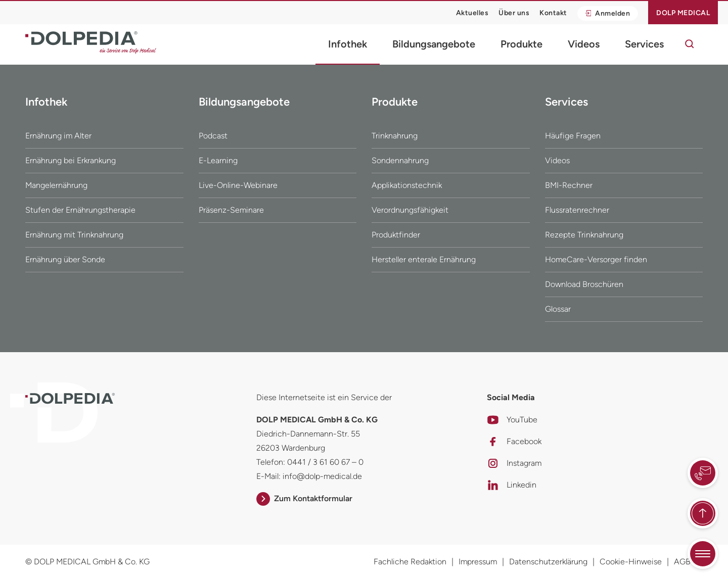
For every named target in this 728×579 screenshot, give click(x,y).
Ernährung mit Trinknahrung (74, 235)
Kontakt (553, 13)
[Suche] (690, 44)
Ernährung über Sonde (65, 259)
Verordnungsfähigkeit (410, 210)
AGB (682, 562)
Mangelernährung (56, 185)
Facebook (514, 442)
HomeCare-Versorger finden (596, 259)
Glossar (558, 309)
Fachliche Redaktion (410, 562)
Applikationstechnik (407, 185)
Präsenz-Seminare (231, 210)
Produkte (521, 44)
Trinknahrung (395, 136)
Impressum (478, 562)
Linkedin (512, 485)
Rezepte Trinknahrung (584, 235)
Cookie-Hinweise (631, 562)
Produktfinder (396, 235)
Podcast (213, 136)
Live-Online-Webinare (238, 185)
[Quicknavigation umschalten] (703, 554)
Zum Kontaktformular (304, 498)
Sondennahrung (400, 160)
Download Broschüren (584, 284)
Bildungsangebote (434, 44)
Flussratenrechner (577, 210)
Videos (584, 44)
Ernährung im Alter (58, 136)
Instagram (514, 463)
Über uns (514, 13)
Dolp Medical (683, 13)
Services (644, 44)
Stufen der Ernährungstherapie (80, 210)
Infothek (348, 44)
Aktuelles (472, 13)
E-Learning (218, 160)
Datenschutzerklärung (548, 562)
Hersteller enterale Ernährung (424, 259)
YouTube (512, 420)
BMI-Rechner (569, 185)
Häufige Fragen (573, 136)
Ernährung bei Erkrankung (71, 160)
